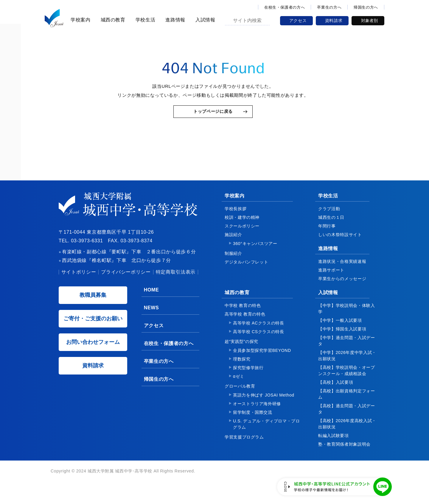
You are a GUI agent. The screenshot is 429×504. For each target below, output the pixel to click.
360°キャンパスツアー (255, 252)
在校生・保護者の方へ (285, 7)
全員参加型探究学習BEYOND (262, 359)
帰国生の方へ (366, 7)
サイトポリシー (79, 281)
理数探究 (242, 368)
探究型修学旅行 (248, 377)
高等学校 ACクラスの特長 (259, 332)
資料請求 (334, 21)
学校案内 (80, 20)
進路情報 (174, 20)
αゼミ (239, 385)
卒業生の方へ (329, 7)
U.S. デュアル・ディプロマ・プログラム (266, 433)
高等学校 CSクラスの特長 (259, 341)
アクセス (298, 21)
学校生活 (145, 20)
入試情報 (205, 20)
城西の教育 (112, 20)
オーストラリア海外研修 (257, 413)
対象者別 (369, 21)
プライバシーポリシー (126, 281)
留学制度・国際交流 (253, 421)
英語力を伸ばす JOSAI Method (264, 404)
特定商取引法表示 (176, 281)
